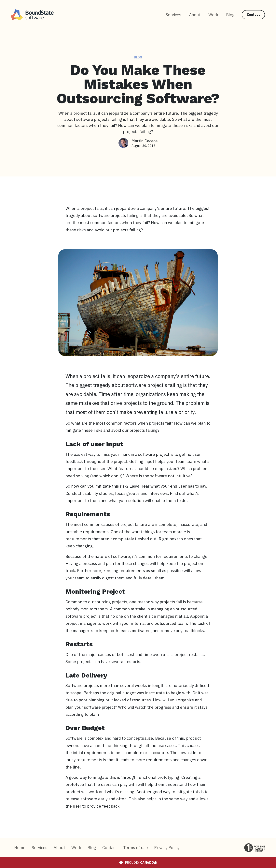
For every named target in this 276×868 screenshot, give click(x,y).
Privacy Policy (167, 848)
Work (213, 15)
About (195, 15)
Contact (253, 15)
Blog (230, 15)
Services (173, 15)
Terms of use (136, 848)
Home (20, 848)
